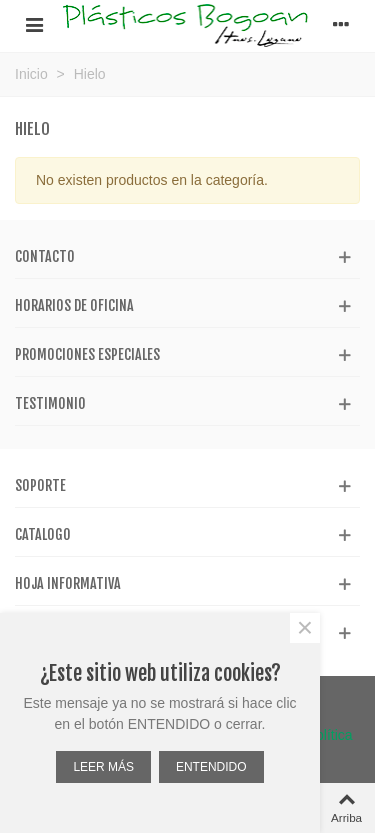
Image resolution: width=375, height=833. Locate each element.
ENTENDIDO (211, 767)
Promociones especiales (87, 354)
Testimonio (50, 403)
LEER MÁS (103, 767)
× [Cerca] (305, 628)
